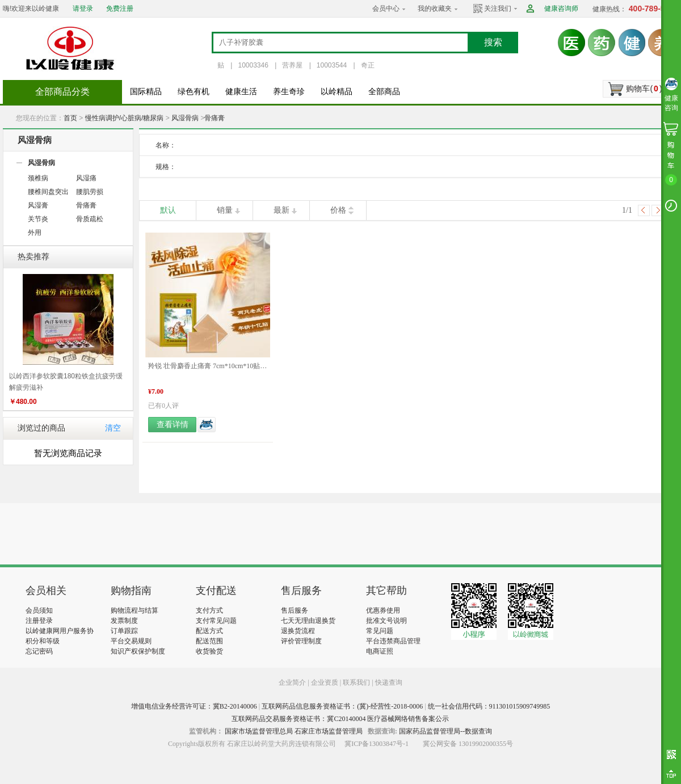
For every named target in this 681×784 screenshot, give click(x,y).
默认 (168, 210)
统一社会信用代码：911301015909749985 (489, 706)
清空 (113, 428)
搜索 (493, 42)
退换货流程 (298, 631)
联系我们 (356, 682)
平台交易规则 (131, 641)
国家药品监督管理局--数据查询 (445, 731)
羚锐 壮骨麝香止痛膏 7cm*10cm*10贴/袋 (208, 366)
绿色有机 (194, 92)
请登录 (83, 9)
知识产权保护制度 (138, 651)
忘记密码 (39, 651)
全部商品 (384, 92)
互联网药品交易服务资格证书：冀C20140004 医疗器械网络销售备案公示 (340, 719)
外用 (35, 233)
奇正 (368, 65)
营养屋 (292, 65)
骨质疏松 (90, 219)
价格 (338, 210)
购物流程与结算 (134, 610)
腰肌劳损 (90, 192)
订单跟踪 (124, 631)
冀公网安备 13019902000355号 (468, 744)
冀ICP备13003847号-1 (377, 744)
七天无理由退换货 (308, 621)
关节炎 (38, 219)
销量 (225, 210)
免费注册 (120, 9)
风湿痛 (86, 178)
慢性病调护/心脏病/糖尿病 (125, 118)
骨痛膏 (215, 118)
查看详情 (173, 425)
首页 (70, 118)
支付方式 (209, 610)
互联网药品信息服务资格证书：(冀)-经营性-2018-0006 (342, 706)
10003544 (332, 65)
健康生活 (241, 92)
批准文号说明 (386, 621)
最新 (281, 210)
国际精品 (146, 92)
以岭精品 (337, 92)
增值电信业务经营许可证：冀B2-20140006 (194, 706)
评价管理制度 (301, 641)
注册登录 (39, 621)
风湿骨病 (185, 118)
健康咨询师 (561, 9)
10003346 (253, 65)
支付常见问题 (216, 621)
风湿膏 (38, 205)
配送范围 (209, 641)
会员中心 (386, 9)
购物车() (644, 88)
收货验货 (209, 651)
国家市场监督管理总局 (259, 731)
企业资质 (325, 682)
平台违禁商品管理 (393, 641)
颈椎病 (38, 178)
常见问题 (380, 631)
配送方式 (209, 631)
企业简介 (293, 682)
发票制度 (124, 621)
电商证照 (380, 651)
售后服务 (295, 610)
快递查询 (389, 682)
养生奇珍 (289, 92)
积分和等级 (43, 641)
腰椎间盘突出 (48, 192)
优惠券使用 (383, 610)
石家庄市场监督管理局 (329, 731)
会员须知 (39, 610)
